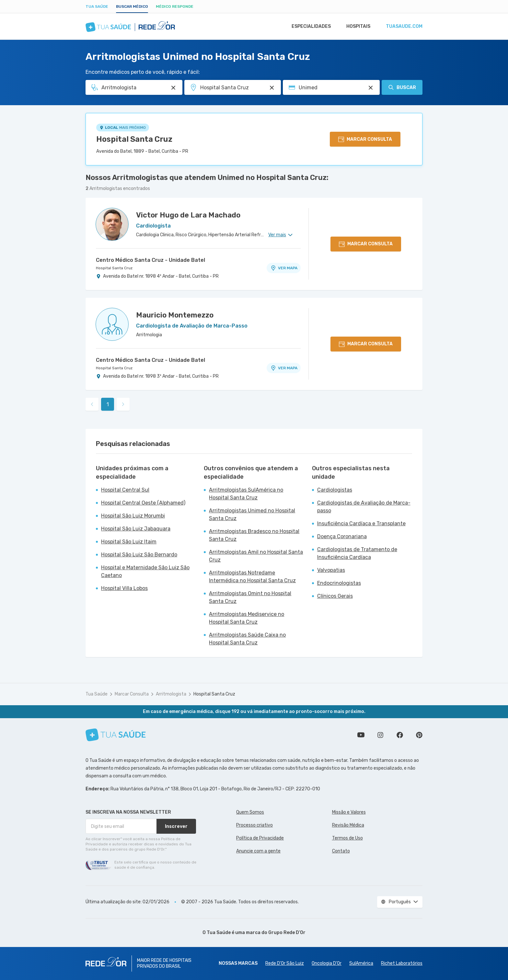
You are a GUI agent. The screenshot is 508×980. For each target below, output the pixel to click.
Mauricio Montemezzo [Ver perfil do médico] (175, 315)
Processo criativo (254, 825)
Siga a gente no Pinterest (419, 735)
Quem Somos (250, 812)
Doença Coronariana (342, 536)
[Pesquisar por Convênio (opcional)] (371, 88)
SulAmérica (361, 963)
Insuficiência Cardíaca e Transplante (361, 523)
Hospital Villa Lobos (124, 588)
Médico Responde (175, 6)
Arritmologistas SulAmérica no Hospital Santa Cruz (246, 494)
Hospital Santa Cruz (134, 139)
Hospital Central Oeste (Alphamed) (143, 503)
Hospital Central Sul (125, 490)
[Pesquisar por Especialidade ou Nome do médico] (173, 88)
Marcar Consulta (132, 694)
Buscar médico (132, 6)
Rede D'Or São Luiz (285, 963)
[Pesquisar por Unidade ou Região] (272, 88)
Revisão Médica (348, 825)
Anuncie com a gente (258, 851)
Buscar (402, 87)
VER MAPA (284, 268)
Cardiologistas (335, 490)
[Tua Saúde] (116, 735)
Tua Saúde (97, 6)
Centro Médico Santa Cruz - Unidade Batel (150, 260)
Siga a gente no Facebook (400, 735)
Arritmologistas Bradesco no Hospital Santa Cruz (254, 535)
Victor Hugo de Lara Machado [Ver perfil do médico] (188, 215)
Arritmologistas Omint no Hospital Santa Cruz (250, 597)
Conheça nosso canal (361, 735)
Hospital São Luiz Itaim (129, 542)
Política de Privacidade (260, 838)
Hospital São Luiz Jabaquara (136, 529)
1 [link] (108, 404)
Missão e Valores (349, 812)
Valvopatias (331, 570)
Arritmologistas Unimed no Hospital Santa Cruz (252, 514)
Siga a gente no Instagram (380, 735)
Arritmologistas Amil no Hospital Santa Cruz (256, 556)
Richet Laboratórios (402, 963)
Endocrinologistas (339, 583)
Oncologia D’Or (327, 963)
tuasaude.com (404, 27)
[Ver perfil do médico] (112, 224)
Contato (341, 851)
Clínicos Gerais (335, 596)
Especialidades (308, 27)
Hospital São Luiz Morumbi (133, 516)
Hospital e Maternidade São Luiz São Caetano (145, 571)
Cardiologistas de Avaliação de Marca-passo (364, 507)
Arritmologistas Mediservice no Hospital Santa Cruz (247, 618)
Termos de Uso (347, 838)
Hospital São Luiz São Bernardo (139, 555)
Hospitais (357, 27)
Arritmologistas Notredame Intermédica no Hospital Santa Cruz (252, 577)
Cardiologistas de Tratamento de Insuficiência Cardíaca (357, 553)
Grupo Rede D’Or (287, 933)
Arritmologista (171, 694)
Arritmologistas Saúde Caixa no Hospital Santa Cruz (247, 639)
